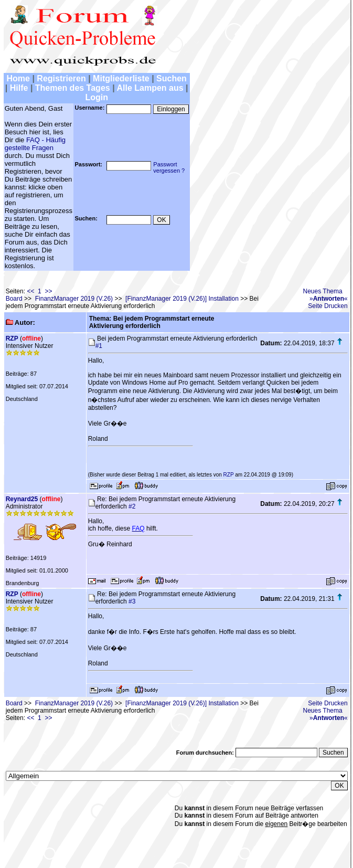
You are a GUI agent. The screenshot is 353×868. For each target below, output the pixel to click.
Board (14, 299)
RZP (12, 338)
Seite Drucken (328, 306)
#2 (132, 506)
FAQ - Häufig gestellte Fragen (35, 144)
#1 (99, 346)
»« (329, 299)
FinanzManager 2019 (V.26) (74, 299)
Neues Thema (323, 291)
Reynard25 (22, 499)
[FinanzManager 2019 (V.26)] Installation (182, 299)
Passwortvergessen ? (169, 167)
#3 (132, 601)
